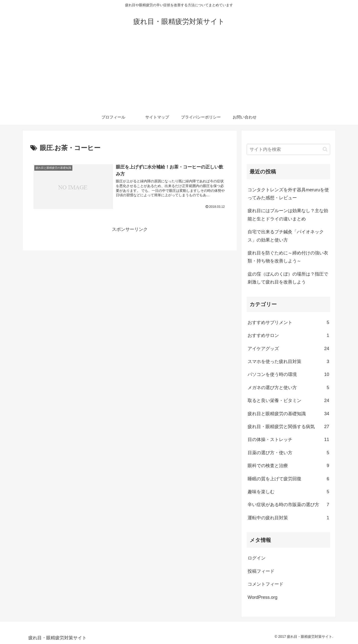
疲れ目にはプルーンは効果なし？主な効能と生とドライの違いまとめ (288, 215)
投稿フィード (261, 571)
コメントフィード (266, 584)
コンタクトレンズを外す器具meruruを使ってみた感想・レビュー (288, 194)
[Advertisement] (179, 73)
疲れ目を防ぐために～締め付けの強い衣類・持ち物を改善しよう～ (288, 257)
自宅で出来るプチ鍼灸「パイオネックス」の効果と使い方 (286, 236)
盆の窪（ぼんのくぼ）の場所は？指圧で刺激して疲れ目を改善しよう (288, 278)
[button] (325, 149)
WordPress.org (263, 597)
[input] (288, 149)
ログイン (257, 558)
